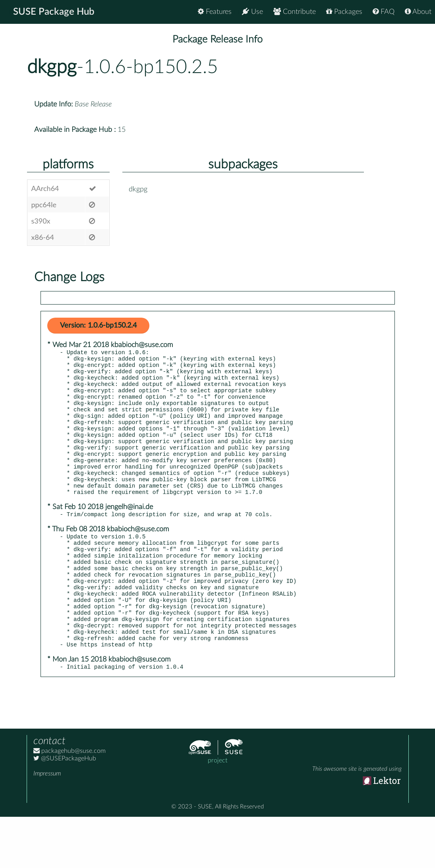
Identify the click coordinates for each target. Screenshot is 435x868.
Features (215, 12)
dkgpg (52, 67)
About (418, 12)
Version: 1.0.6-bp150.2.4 (98, 326)
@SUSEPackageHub (65, 810)
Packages (344, 12)
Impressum (47, 825)
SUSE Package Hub (54, 12)
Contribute (295, 12)
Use (252, 12)
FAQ (384, 12)
